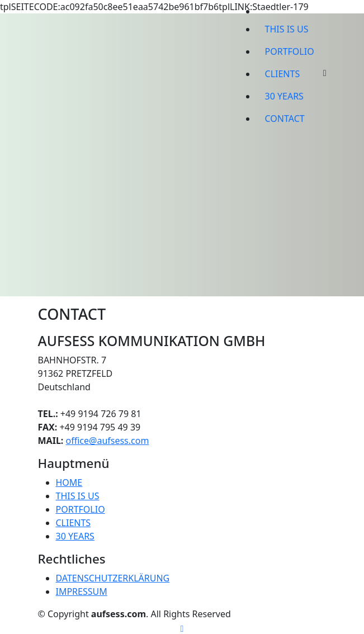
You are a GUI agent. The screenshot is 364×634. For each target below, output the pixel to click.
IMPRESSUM (82, 592)
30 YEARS (284, 96)
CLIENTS (283, 74)
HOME (69, 482)
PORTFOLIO (290, 51)
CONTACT (285, 119)
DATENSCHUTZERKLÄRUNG (113, 578)
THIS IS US (287, 29)
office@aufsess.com (108, 441)
